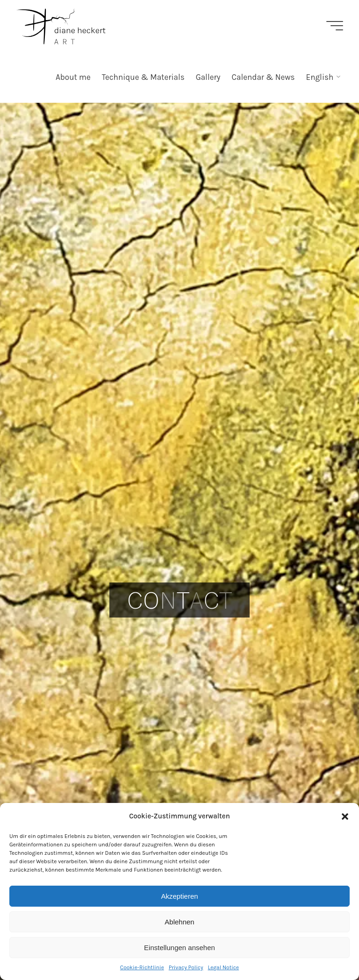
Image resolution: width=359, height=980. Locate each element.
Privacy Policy (186, 967)
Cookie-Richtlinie (142, 967)
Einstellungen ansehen (179, 948)
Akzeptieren (179, 896)
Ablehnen (179, 922)
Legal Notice (224, 967)
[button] (345, 817)
